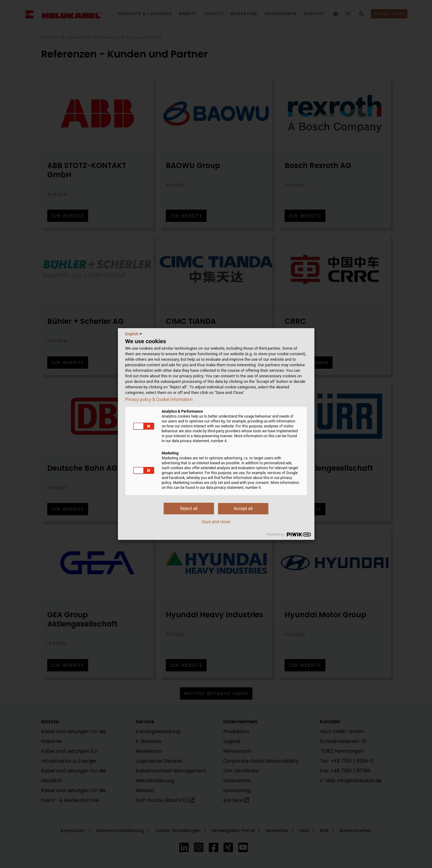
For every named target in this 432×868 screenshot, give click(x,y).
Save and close (216, 522)
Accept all (243, 509)
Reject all (189, 509)
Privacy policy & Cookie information (159, 399)
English (134, 334)
